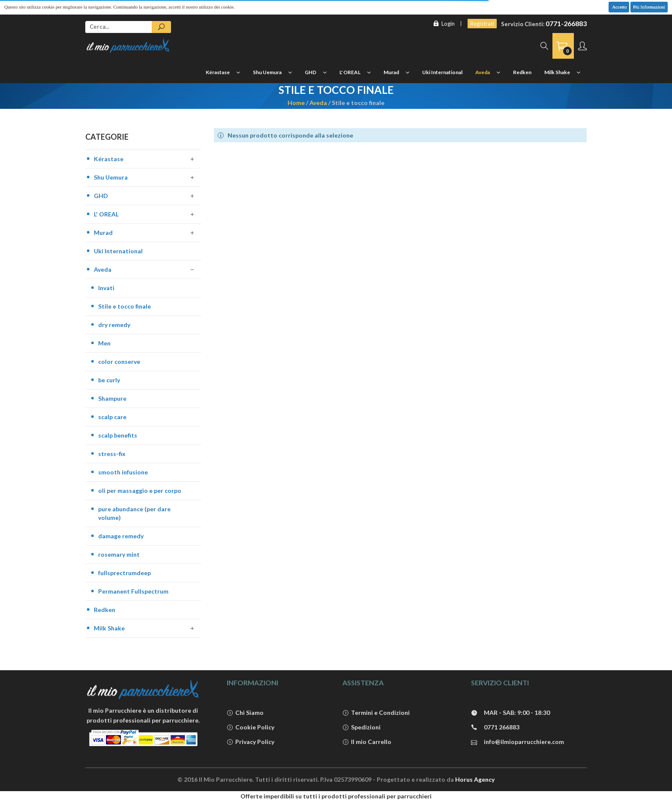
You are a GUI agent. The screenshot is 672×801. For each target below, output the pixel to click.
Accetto (619, 7)
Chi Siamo (245, 713)
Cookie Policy (250, 727)
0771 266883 (495, 727)
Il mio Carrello (367, 742)
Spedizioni (361, 727)
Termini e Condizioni (376, 713)
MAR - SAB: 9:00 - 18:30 (510, 713)
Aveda (318, 103)
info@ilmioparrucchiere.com (517, 742)
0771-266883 (566, 23)
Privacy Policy (250, 742)
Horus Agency (475, 779)
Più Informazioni (649, 7)
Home (296, 103)
